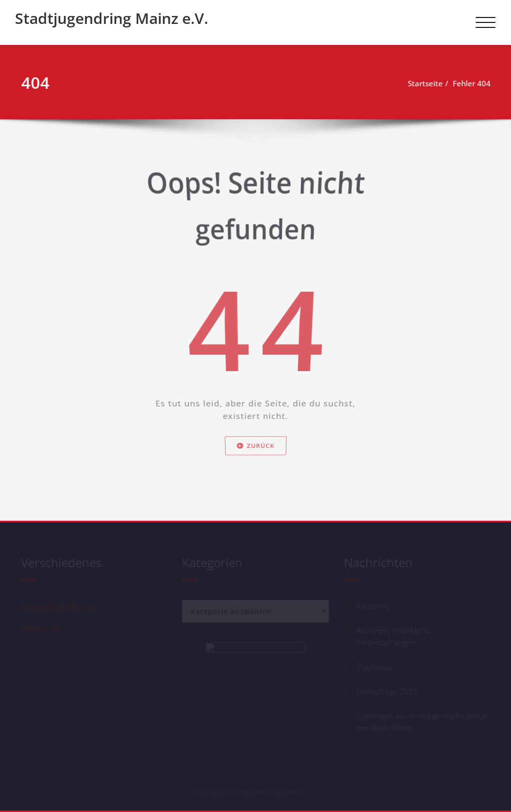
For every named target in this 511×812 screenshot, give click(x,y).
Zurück (256, 465)
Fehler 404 (474, 83)
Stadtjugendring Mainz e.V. (112, 18)
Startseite (427, 83)
